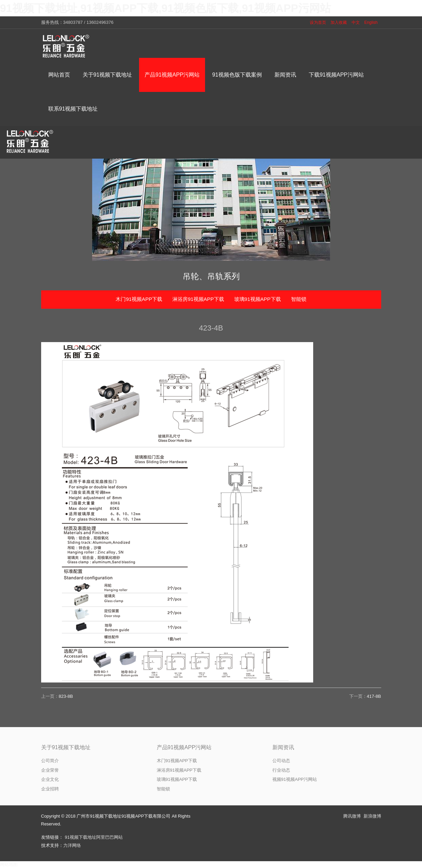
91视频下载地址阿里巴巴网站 (94, 837)
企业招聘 (50, 789)
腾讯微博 (352, 816)
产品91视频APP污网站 (184, 747)
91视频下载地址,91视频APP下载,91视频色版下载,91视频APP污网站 (165, 8)
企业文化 (50, 779)
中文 (356, 22)
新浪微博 (372, 816)
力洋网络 (72, 845)
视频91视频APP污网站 (295, 779)
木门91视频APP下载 (139, 299)
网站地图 (9, 864)
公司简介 (50, 761)
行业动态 (281, 770)
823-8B (66, 696)
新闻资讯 (283, 747)
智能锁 (299, 299)
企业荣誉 (50, 770)
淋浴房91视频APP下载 (198, 299)
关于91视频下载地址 (66, 747)
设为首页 (318, 22)
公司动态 (281, 761)
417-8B (374, 696)
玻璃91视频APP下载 (258, 299)
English (371, 22)
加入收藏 (339, 22)
